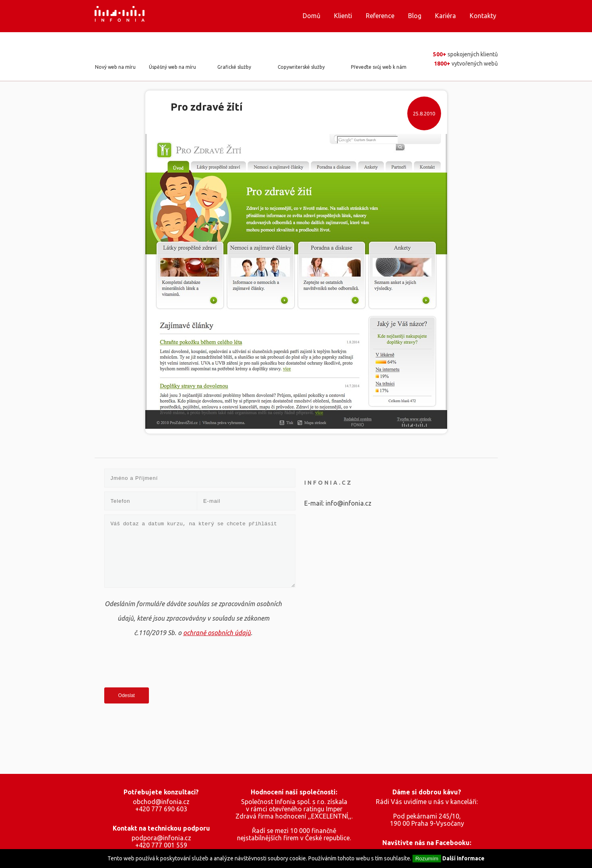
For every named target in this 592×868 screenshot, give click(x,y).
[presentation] (165, 664)
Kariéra (446, 16)
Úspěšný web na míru (172, 67)
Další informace (463, 858)
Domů (311, 16)
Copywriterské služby (301, 67)
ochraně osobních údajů (217, 633)
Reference (380, 16)
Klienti (343, 16)
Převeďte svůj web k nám (379, 67)
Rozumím (427, 859)
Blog (415, 16)
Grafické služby (234, 67)
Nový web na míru (115, 67)
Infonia (126, 16)
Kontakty (483, 16)
